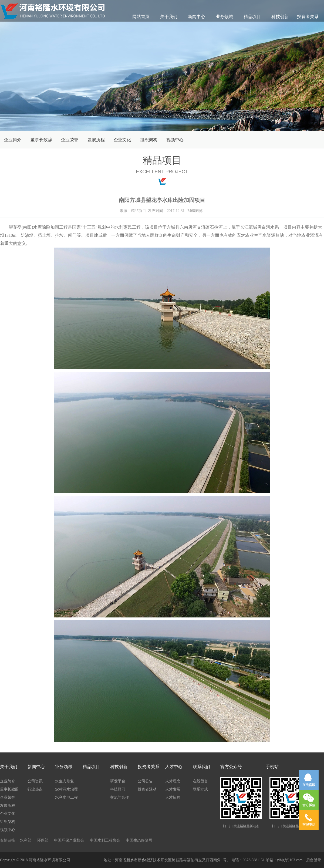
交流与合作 (120, 797)
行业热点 (35, 789)
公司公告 (145, 781)
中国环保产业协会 (69, 840)
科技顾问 (118, 789)
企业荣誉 (70, 140)
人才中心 (174, 767)
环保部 (43, 840)
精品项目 (252, 17)
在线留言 (200, 781)
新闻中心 (197, 17)
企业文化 (122, 140)
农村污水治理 (66, 789)
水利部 (26, 840)
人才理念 (173, 781)
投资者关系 (308, 17)
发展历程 (96, 140)
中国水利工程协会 (105, 840)
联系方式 (200, 789)
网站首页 (141, 17)
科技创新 (280, 17)
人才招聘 (173, 797)
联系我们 (201, 767)
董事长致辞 (41, 140)
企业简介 (13, 140)
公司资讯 (35, 781)
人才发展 (173, 789)
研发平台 (118, 781)
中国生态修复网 (139, 840)
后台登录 (314, 860)
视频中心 (175, 140)
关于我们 (169, 17)
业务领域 (224, 17)
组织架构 (149, 140)
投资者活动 (147, 789)
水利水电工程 (66, 797)
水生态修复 (65, 781)
